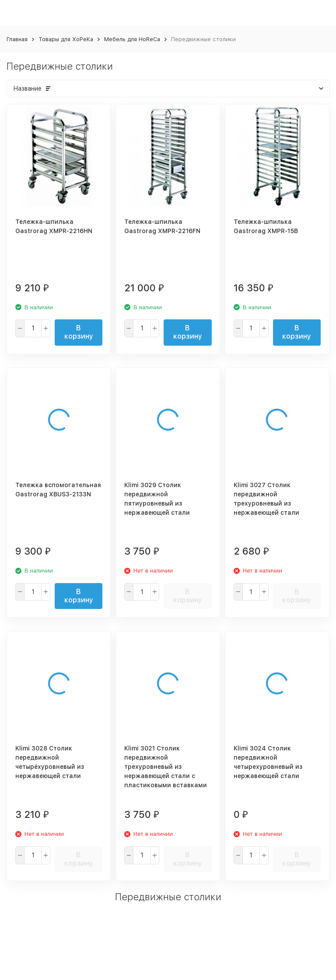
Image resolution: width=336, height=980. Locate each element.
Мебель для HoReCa (132, 39)
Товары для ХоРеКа (66, 39)
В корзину (79, 332)
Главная (17, 39)
